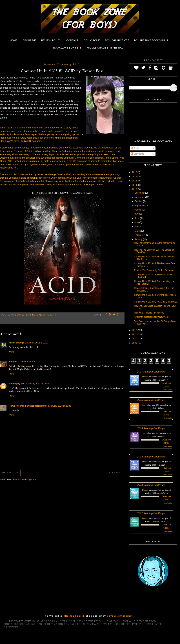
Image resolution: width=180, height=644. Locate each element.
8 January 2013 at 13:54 (37, 384)
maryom (13, 362)
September (140, 206)
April (137, 227)
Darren (145, 377)
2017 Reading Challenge (151, 372)
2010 (135, 339)
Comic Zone (92, 40)
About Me (29, 40)
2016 (135, 177)
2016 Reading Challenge (151, 400)
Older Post (115, 473)
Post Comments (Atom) (24, 479)
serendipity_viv (16, 384)
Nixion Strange (16, 343)
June (137, 218)
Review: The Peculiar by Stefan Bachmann (155, 270)
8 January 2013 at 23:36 (59, 406)
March (138, 231)
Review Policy (51, 40)
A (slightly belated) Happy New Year (151, 317)
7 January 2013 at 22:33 (30, 362)
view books (168, 390)
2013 (135, 189)
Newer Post (10, 473)
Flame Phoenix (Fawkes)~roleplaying (28, 406)
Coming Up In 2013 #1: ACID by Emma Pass (156, 302)
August (138, 210)
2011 (135, 334)
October (139, 201)
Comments (137, 154)
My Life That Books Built (151, 40)
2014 (135, 185)
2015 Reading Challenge (151, 428)
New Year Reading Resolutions (149, 313)
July (137, 214)
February (139, 235)
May (137, 222)
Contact (72, 40)
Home (14, 40)
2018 (135, 172)
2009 (135, 343)
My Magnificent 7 (117, 40)
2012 (135, 330)
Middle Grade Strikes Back (106, 48)
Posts (135, 148)
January (139, 239)
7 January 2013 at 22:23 (37, 343)
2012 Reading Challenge (151, 513)
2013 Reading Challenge (151, 485)
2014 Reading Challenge (151, 456)
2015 (135, 181)
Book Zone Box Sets (67, 48)
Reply (11, 352)
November (140, 197)
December (140, 193)
